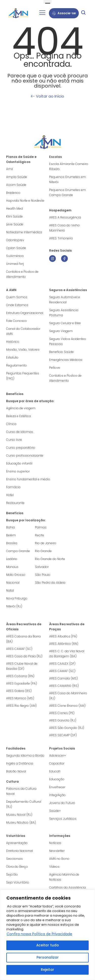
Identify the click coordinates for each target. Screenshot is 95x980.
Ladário (12, 559)
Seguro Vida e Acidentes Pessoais (68, 341)
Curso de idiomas (20, 432)
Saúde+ (55, 811)
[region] (48, 935)
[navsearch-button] (83, 13)
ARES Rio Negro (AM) (21, 706)
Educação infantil (19, 463)
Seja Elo (12, 874)
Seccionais (14, 859)
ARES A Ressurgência (65, 217)
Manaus (12, 567)
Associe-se (64, 13)
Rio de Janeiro (46, 543)
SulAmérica (15, 256)
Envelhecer (57, 787)
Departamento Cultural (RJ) (24, 804)
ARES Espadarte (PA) (22, 683)
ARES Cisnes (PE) (62, 713)
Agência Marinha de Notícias (64, 877)
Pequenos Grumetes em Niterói (68, 179)
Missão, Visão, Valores (23, 350)
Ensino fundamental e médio (28, 479)
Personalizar (48, 958)
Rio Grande (43, 551)
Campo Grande (18, 551)
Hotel (10, 495)
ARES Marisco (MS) (20, 698)
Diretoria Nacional (20, 851)
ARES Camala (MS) (63, 678)
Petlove (55, 368)
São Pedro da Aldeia (50, 583)
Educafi (55, 771)
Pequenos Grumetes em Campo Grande (68, 192)
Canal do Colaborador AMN (23, 331)
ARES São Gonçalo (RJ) (67, 728)
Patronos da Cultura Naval (21, 791)
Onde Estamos (17, 305)
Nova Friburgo (17, 598)
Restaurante (15, 503)
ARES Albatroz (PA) (63, 636)
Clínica (11, 424)
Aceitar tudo (48, 945)
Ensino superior (18, 471)
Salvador (42, 567)
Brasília (12, 543)
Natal (10, 590)
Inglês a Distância (20, 763)
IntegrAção (57, 795)
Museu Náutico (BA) (21, 822)
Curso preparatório (21, 448)
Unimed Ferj (15, 264)
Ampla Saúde (17, 177)
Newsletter (57, 851)
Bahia (11, 527)
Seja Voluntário (18, 882)
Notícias (55, 843)
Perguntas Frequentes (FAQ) (23, 376)
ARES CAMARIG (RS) (64, 686)
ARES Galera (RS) (19, 691)
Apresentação (17, 843)
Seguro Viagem (61, 331)
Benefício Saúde (61, 352)
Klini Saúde (14, 216)
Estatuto (12, 357)
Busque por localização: (26, 520)
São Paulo (43, 575)
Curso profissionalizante (25, 455)
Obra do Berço (17, 867)
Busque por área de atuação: (30, 401)
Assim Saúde (16, 185)
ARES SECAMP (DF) (63, 735)
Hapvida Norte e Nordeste (25, 201)
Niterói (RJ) (14, 606)
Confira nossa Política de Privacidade (39, 934)
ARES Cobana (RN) (20, 676)
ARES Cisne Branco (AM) (67, 706)
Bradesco (13, 193)
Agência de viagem (21, 408)
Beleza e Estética (18, 416)
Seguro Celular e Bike (65, 323)
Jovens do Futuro (62, 803)
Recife (40, 535)
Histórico (13, 342)
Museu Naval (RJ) (19, 815)
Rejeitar (48, 970)
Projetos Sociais (62, 748)
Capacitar (57, 763)
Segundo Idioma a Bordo (25, 756)
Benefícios (15, 394)
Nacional (13, 583)
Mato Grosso (16, 575)
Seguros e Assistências (68, 290)
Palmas (41, 527)
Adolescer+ (58, 756)
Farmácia (13, 487)
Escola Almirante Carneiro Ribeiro (69, 166)
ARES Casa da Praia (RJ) (24, 656)
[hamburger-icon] (42, 13)
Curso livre (14, 440)
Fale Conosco (16, 321)
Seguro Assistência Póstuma (64, 313)
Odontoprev (15, 240)
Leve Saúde (15, 224)
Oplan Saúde (16, 248)
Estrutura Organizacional (25, 313)
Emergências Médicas (66, 360)
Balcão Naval (16, 771)
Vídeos (54, 867)
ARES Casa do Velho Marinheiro (64, 228)
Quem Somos (17, 297)
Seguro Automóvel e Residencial (65, 300)
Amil (9, 169)
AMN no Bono (59, 859)
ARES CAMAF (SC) (19, 649)
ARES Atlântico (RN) (64, 644)
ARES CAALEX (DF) (62, 664)
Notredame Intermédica (24, 232)
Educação (57, 779)
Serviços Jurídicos (63, 819)
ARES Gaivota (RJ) (63, 720)
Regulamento (16, 365)
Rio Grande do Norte (50, 559)
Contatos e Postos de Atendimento (65, 378)
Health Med (14, 208)
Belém (11, 535)
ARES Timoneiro (61, 238)
